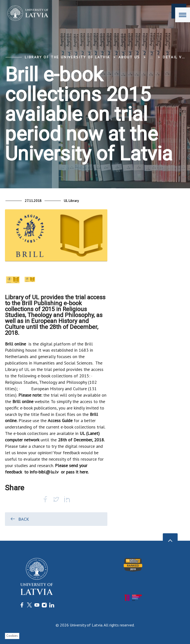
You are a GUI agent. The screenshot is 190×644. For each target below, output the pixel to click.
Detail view (176, 57)
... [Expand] (151, 57)
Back (19, 519)
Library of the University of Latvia (67, 57)
